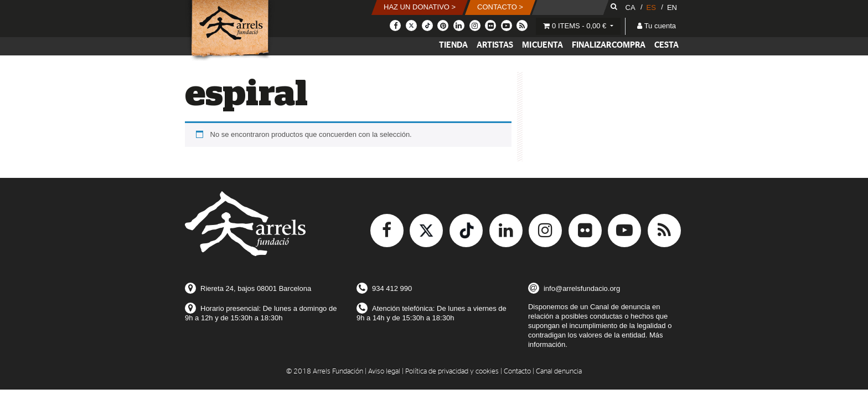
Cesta (666, 45)
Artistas (495, 45)
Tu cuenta (657, 26)
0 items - (576, 26)
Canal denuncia (559, 372)
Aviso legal (384, 372)
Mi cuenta (542, 45)
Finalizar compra (609, 45)
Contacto (517, 372)
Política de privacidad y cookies (452, 372)
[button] (420, 7)
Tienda (453, 45)
